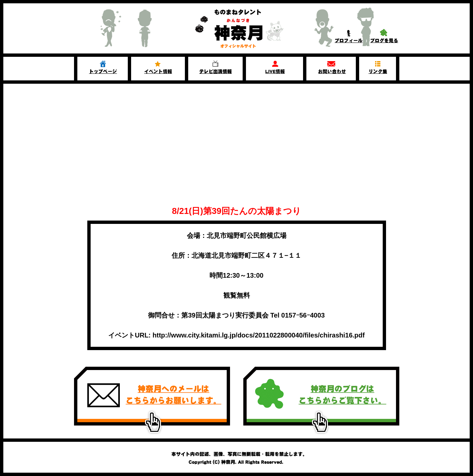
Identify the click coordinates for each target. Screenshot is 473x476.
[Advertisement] (237, 150)
